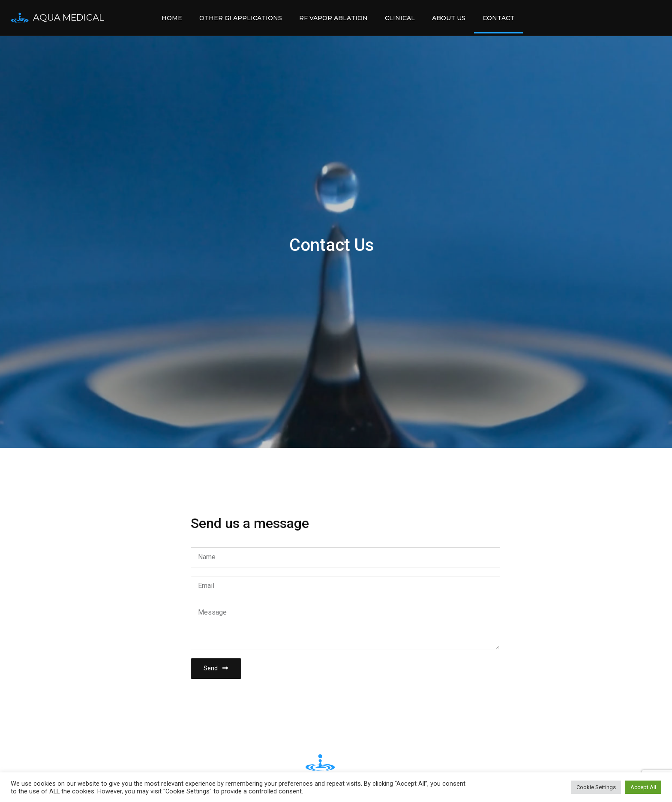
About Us (449, 18)
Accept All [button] (643, 787)
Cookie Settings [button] (596, 787)
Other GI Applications (241, 18)
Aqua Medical (69, 17)
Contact (498, 18)
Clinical (400, 18)
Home (172, 18)
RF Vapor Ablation (333, 18)
